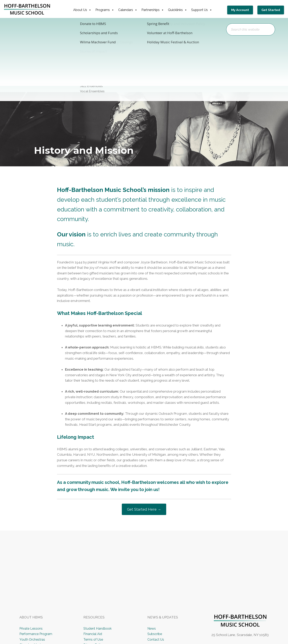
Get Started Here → (144, 510)
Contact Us (156, 640)
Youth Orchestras (33, 640)
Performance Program (37, 635)
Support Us (203, 10)
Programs (106, 10)
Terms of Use (94, 640)
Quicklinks (179, 10)
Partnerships (154, 10)
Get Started (271, 10)
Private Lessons (31, 629)
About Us (84, 10)
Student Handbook (98, 629)
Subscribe (155, 635)
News (152, 629)
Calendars (129, 10)
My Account (243, 10)
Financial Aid (92, 635)
